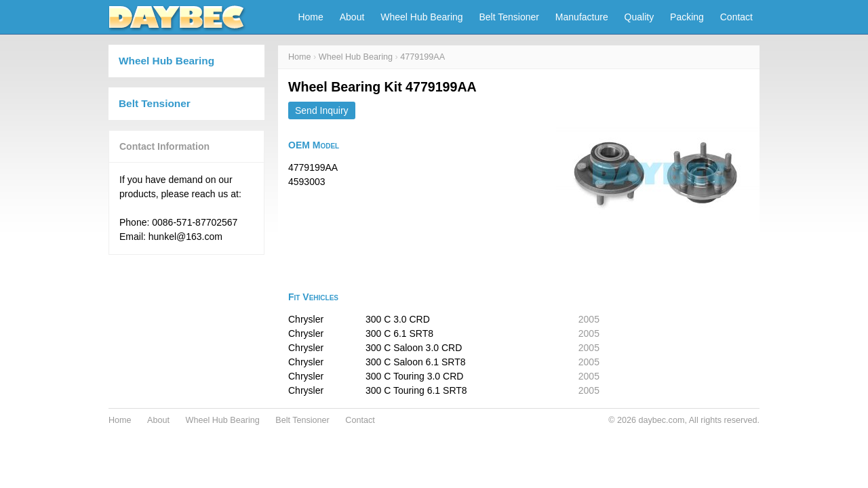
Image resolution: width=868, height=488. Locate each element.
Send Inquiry (322, 110)
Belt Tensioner (509, 17)
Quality (639, 17)
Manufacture (582, 17)
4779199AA (422, 57)
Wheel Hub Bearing (421, 17)
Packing (687, 17)
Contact (736, 17)
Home (310, 17)
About (352, 17)
